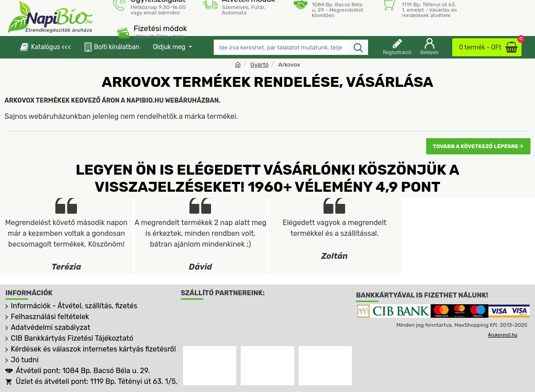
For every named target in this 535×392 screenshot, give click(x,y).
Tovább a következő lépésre (476, 146)
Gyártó (260, 65)
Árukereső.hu (502, 335)
